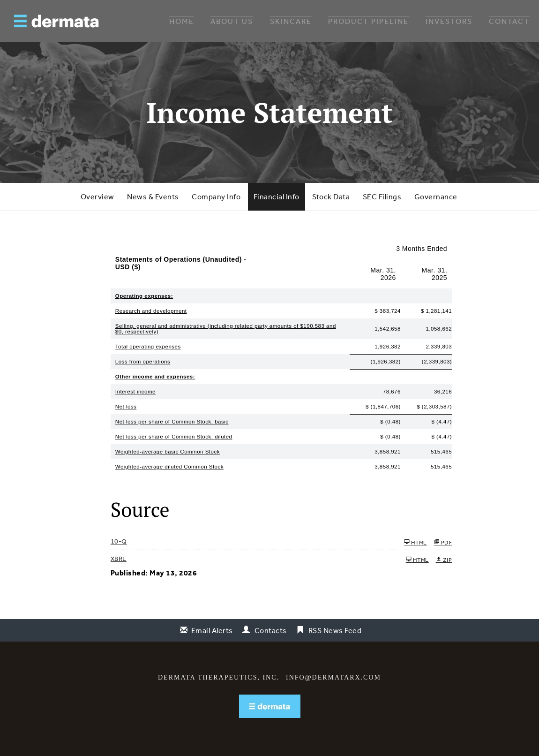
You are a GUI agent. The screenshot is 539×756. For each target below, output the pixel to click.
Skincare (291, 21)
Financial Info (277, 197)
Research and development (151, 311)
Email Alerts (212, 630)
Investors (449, 21)
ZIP (444, 559)
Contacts (271, 630)
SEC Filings (382, 197)
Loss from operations (143, 362)
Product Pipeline (368, 21)
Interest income (135, 392)
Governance (436, 197)
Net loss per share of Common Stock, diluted (174, 437)
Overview (97, 197)
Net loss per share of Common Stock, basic (172, 422)
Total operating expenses (148, 347)
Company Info (216, 197)
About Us (232, 21)
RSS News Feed (335, 630)
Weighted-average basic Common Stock (168, 452)
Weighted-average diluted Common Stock (169, 467)
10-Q (119, 541)
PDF (443, 542)
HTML (415, 542)
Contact (509, 21)
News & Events (153, 197)
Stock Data (331, 197)
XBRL (119, 559)
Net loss (126, 407)
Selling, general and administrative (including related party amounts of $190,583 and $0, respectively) (226, 329)
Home (182, 21)
